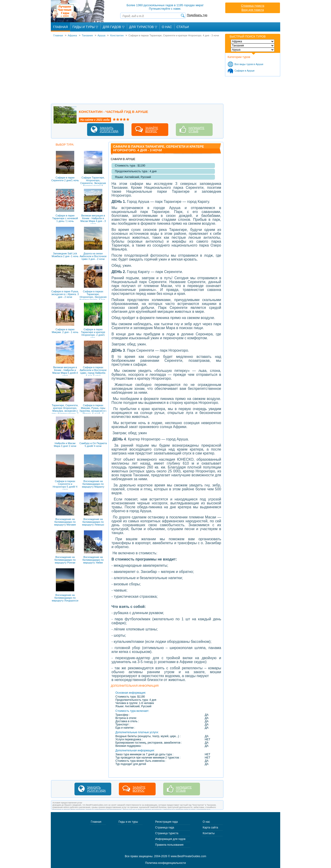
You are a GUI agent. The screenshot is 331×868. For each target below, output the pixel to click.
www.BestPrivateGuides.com (188, 856)
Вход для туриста (253, 10)
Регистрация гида (166, 822)
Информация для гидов (170, 839)
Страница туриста (253, 6)
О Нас (167, 27)
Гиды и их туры (128, 822)
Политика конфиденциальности (165, 863)
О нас (206, 822)
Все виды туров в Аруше (249, 64)
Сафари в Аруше (244, 71)
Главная (60, 27)
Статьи (183, 27)
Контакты (209, 833)
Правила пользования (169, 845)
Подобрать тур (197, 15)
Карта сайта (210, 828)
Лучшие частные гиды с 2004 (78, 11)
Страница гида (165, 828)
